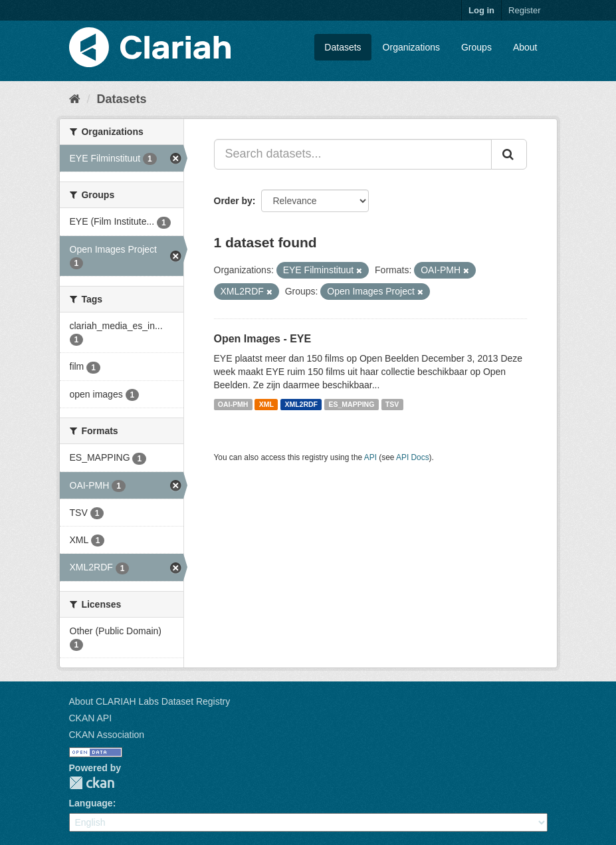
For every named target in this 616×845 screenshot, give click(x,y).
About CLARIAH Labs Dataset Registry (150, 701)
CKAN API (91, 718)
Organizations (411, 47)
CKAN (92, 783)
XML (266, 404)
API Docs (413, 457)
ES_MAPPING (352, 404)
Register (524, 10)
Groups (476, 47)
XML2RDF (301, 404)
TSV (392, 404)
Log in (481, 10)
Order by (233, 201)
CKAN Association (107, 735)
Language (91, 803)
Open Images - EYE (263, 339)
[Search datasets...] (353, 154)
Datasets (343, 47)
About (525, 47)
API (370, 457)
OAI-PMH (233, 404)
